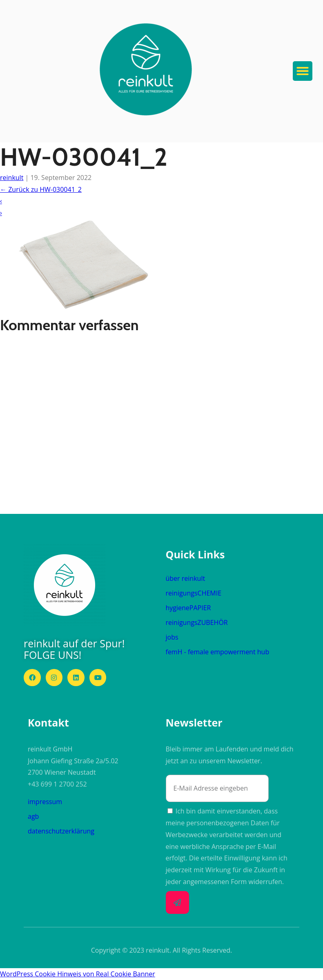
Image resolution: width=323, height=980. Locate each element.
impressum (45, 802)
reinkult (12, 178)
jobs (172, 637)
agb (33, 816)
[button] (146, 69)
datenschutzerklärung (61, 831)
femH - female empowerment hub (218, 652)
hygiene (188, 608)
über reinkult (186, 578)
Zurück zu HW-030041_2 (41, 189)
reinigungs (194, 593)
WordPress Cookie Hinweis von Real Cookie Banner (78, 974)
